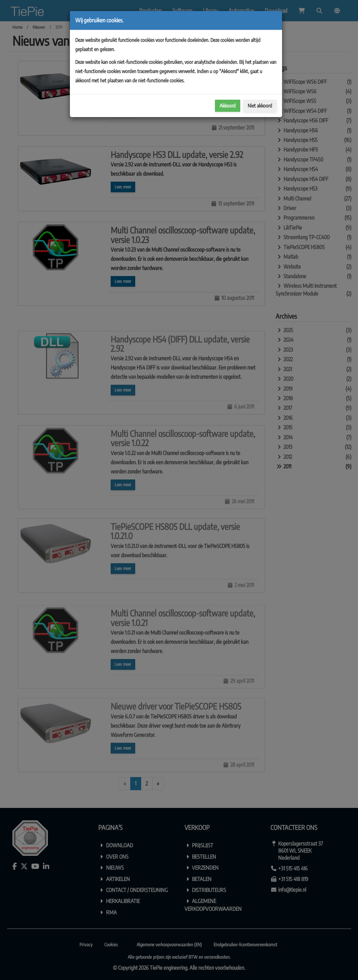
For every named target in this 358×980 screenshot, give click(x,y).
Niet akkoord (260, 106)
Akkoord (228, 106)
